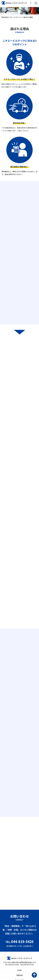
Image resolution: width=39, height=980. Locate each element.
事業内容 (20, 975)
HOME (19, 970)
